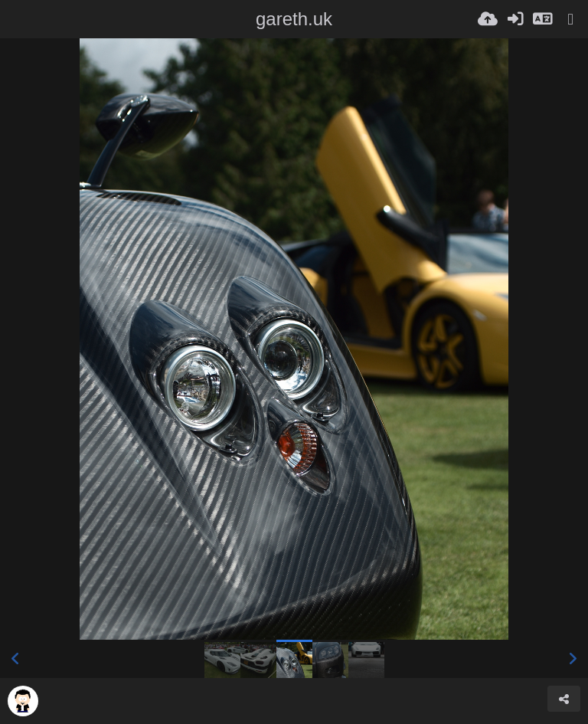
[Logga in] (515, 19)
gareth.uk (294, 19)
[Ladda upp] (488, 19)
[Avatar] (23, 701)
